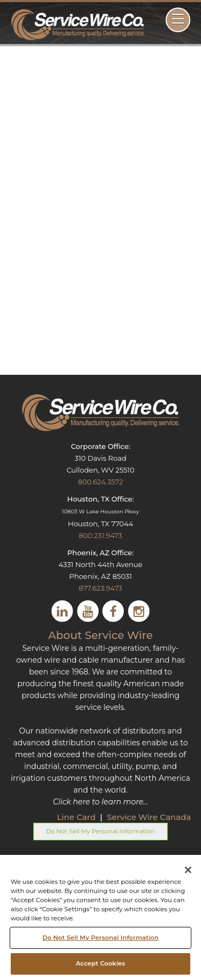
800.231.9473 (100, 535)
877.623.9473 (101, 588)
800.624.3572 (100, 482)
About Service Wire (100, 635)
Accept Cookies (101, 963)
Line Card (77, 817)
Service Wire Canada (149, 817)
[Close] (188, 870)
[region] (100, 917)
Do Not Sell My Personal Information (100, 831)
